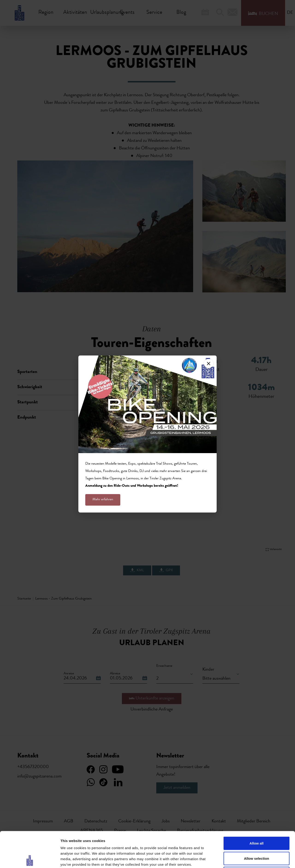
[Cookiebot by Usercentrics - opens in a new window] (30, 859)
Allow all (257, 808)
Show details (242, 859)
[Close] (209, 364)
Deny (257, 838)
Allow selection (256, 823)
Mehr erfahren (103, 500)
